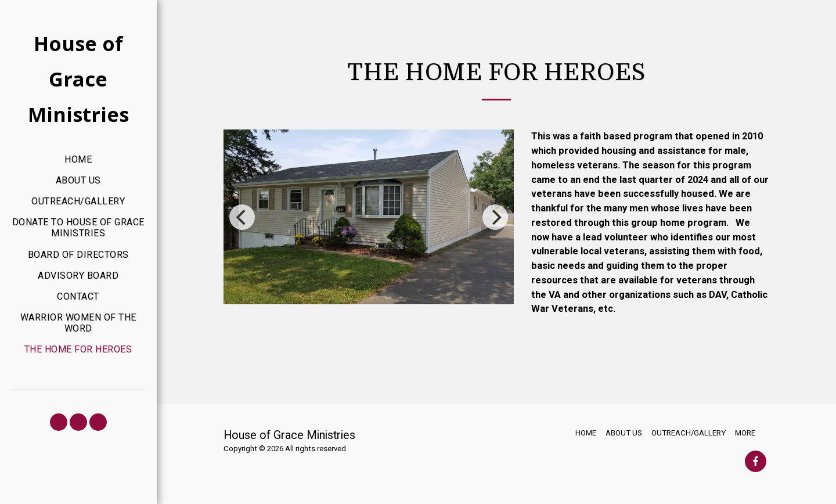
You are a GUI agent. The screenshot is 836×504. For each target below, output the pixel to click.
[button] (59, 422)
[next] (495, 217)
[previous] (242, 217)
